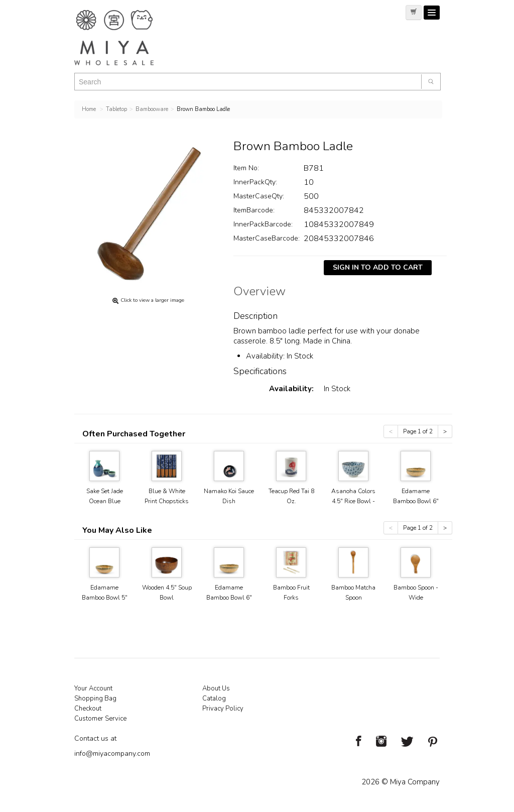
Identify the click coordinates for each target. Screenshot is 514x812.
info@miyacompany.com (112, 753)
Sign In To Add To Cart (378, 267)
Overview (260, 293)
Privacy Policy (223, 709)
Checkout (88, 709)
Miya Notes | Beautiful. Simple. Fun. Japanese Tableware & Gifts (124, 38)
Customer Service (100, 719)
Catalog (214, 699)
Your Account (93, 688)
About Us (216, 688)
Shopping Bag (95, 699)
